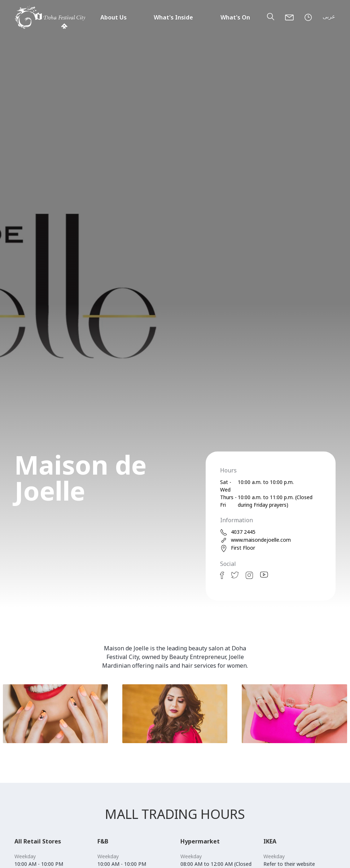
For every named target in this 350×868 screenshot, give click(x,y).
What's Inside (173, 17)
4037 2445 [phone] (238, 532)
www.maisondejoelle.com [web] (255, 540)
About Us (113, 17)
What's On (235, 17)
